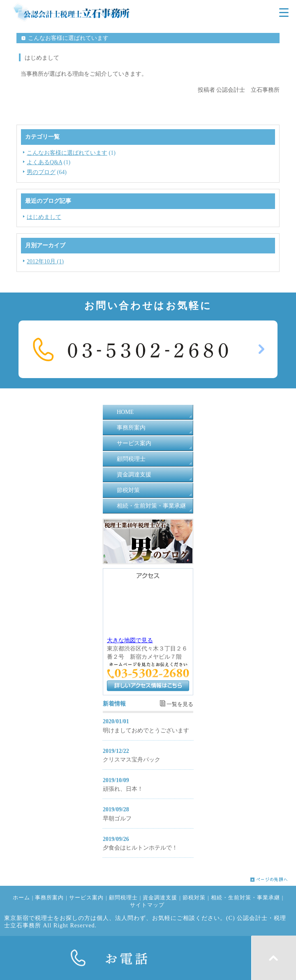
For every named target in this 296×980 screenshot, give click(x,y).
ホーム (21, 898)
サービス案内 (134, 443)
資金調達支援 (134, 475)
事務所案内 (131, 428)
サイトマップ (147, 905)
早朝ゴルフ (117, 819)
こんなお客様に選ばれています (67, 153)
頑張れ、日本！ (123, 789)
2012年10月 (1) (45, 261)
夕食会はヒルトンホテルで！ (140, 848)
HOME (125, 412)
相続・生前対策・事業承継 (151, 506)
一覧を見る (180, 704)
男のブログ (41, 172)
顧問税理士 (131, 459)
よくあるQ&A (44, 162)
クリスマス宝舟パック (132, 760)
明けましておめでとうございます (146, 730)
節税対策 (128, 490)
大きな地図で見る (130, 640)
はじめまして (44, 217)
